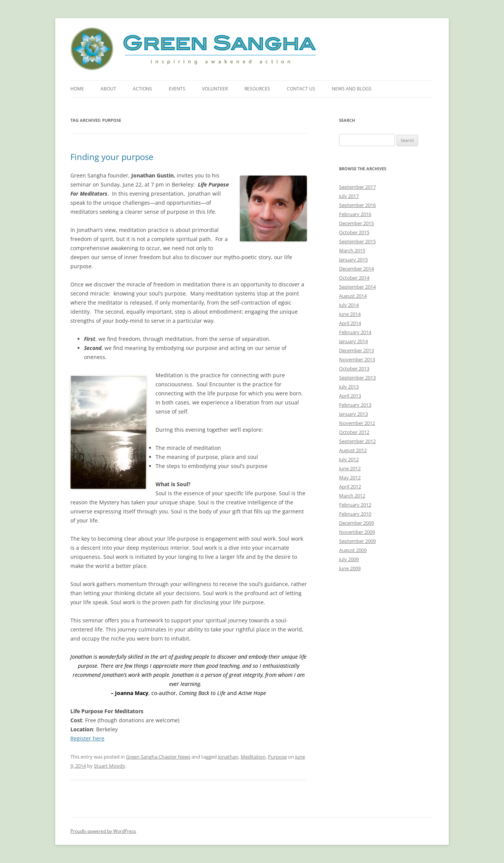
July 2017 (349, 196)
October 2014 (354, 278)
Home (77, 89)
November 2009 (357, 532)
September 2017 (357, 187)
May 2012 (350, 477)
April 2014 (350, 323)
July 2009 (349, 559)
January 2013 (353, 414)
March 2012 (352, 496)
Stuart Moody (110, 766)
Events (177, 89)
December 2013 (356, 350)
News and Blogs (352, 89)
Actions (142, 89)
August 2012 (353, 450)
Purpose (277, 757)
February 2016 (355, 214)
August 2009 (353, 550)
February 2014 (355, 332)
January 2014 (353, 341)
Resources (257, 89)
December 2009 (356, 523)
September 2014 (357, 287)
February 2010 (355, 514)
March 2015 (352, 250)
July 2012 (349, 459)
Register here (87, 738)
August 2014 (353, 296)
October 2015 (354, 232)
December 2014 (356, 269)
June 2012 (350, 468)
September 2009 (357, 541)
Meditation (253, 757)
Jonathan (228, 757)
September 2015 (357, 241)
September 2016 (357, 205)
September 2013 (357, 378)
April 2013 (350, 396)
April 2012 (350, 487)
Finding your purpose (112, 157)
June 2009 (350, 568)
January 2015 (353, 260)
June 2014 (350, 314)
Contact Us (301, 89)
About (108, 89)
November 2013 (357, 359)
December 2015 (356, 223)
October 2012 (354, 432)
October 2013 (354, 369)
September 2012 (357, 441)
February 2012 (355, 505)
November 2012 (357, 423)
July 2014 (349, 305)
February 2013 (355, 405)
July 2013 (349, 387)
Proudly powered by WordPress (103, 831)
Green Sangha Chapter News (158, 757)
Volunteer (215, 89)
